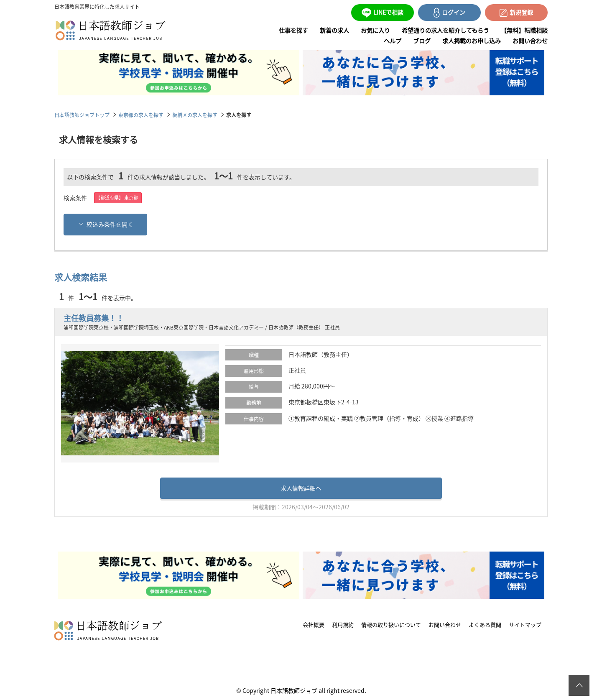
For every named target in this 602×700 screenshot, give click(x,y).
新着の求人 (334, 30)
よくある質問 (485, 625)
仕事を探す (293, 30)
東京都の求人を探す (141, 115)
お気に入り (375, 30)
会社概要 (314, 625)
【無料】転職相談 (524, 30)
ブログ (422, 41)
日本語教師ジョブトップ (82, 115)
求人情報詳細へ (301, 488)
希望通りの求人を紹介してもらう (445, 30)
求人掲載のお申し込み (472, 41)
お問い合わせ (530, 41)
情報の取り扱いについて (391, 625)
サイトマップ (525, 625)
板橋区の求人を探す (195, 115)
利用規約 (343, 625)
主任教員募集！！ (94, 318)
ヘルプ (393, 41)
